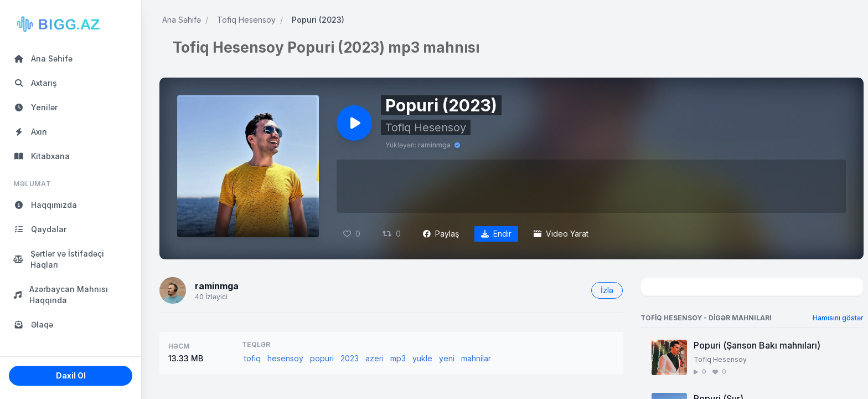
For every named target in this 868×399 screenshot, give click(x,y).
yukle (422, 359)
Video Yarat (561, 234)
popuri (322, 359)
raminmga (434, 145)
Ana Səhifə (182, 20)
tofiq (252, 359)
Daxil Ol (71, 375)
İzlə (607, 290)
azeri (374, 359)
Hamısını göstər (838, 318)
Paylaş (441, 234)
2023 (350, 359)
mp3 (398, 359)
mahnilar (476, 359)
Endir (496, 234)
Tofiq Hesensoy (246, 20)
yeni (447, 359)
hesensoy (285, 359)
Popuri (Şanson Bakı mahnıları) (757, 345)
